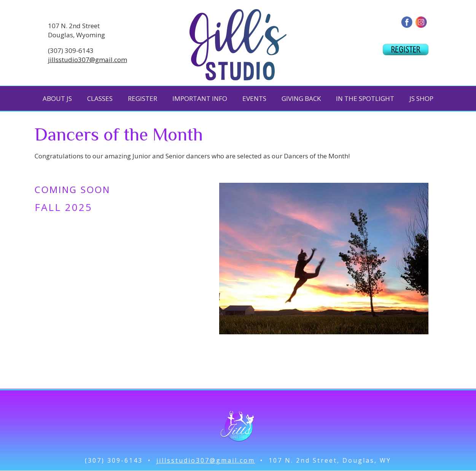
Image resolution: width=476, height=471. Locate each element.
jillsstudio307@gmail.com (88, 60)
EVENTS (254, 98)
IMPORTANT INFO (200, 98)
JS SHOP (421, 98)
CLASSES (100, 98)
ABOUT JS (57, 98)
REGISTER (142, 98)
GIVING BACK (301, 98)
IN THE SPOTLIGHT (365, 98)
